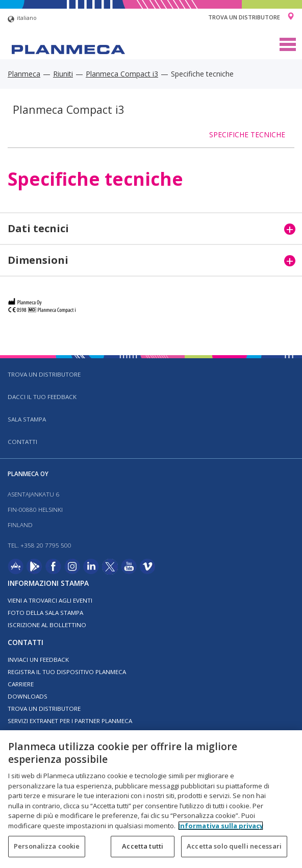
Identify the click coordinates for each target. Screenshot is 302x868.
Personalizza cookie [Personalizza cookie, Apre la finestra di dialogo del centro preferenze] (47, 846)
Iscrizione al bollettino (47, 625)
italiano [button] (22, 19)
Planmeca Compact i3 (122, 74)
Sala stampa (27, 419)
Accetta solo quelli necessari (234, 846)
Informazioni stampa (48, 583)
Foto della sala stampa (45, 613)
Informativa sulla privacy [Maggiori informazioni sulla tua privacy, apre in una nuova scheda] (221, 826)
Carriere (21, 684)
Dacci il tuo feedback (42, 397)
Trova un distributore (244, 17)
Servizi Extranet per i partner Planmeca (70, 721)
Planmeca (24, 74)
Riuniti (63, 74)
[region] (151, 799)
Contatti (22, 442)
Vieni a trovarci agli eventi (50, 600)
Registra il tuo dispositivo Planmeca (67, 672)
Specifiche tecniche (247, 134)
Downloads (28, 696)
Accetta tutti (143, 846)
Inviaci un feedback (38, 660)
